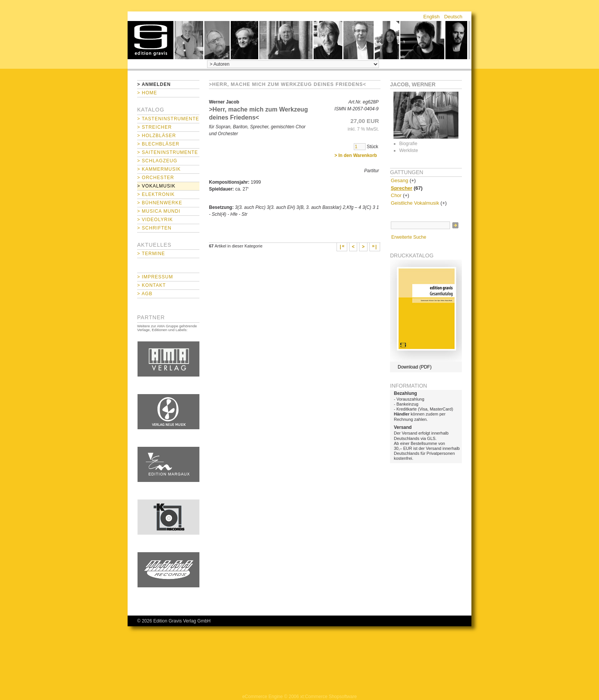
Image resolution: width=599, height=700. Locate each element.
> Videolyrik (155, 220)
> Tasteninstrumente (168, 119)
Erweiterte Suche (409, 237)
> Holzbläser (157, 136)
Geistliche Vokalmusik (415, 203)
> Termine (151, 254)
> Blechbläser (158, 144)
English (431, 17)
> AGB (145, 294)
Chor (396, 195)
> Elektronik (156, 194)
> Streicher (155, 127)
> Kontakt (151, 285)
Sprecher (401, 188)
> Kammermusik (159, 169)
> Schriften (154, 228)
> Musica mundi (159, 211)
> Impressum (155, 277)
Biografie (408, 144)
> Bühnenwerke (160, 203)
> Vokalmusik (156, 186)
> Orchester (156, 178)
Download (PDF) (415, 367)
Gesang (400, 180)
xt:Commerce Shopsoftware (329, 697)
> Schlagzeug (157, 161)
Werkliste (409, 150)
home (151, 40)
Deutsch (453, 17)
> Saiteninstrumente (168, 152)
